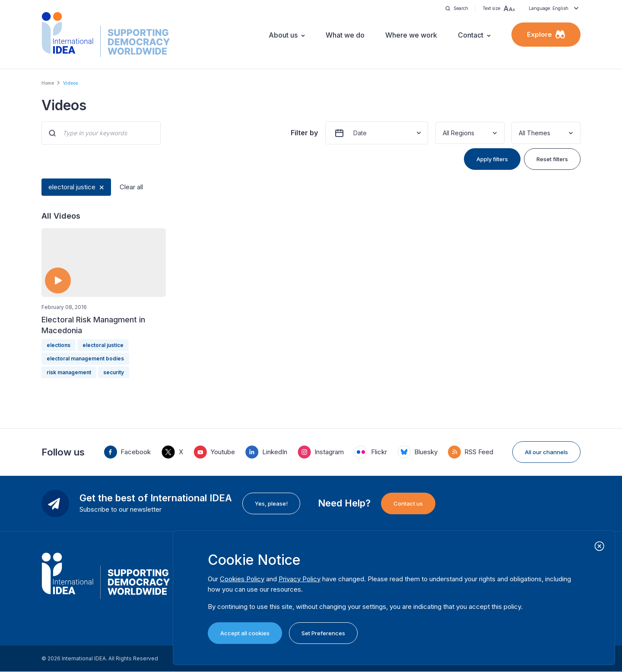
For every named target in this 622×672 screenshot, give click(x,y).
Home (48, 83)
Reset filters (552, 159)
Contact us (408, 503)
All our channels (546, 452)
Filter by (304, 133)
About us (283, 35)
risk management (69, 372)
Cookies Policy (242, 579)
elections (59, 345)
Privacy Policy (300, 579)
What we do (345, 35)
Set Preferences (323, 633)
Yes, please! (271, 503)
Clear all (131, 187)
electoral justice (72, 187)
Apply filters (492, 159)
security (114, 372)
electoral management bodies (85, 358)
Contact (471, 35)
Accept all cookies (245, 633)
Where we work (411, 35)
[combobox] (444, 133)
